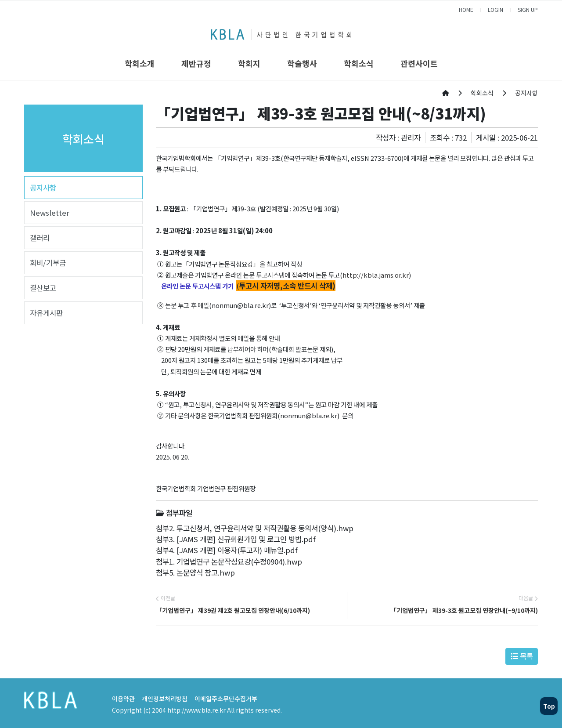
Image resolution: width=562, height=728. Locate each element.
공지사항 (43, 188)
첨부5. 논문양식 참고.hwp (195, 572)
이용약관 (123, 699)
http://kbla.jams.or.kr (376, 275)
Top (549, 706)
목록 (522, 656)
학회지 (249, 63)
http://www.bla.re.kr (196, 710)
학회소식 (359, 63)
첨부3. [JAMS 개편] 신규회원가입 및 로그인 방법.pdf (236, 539)
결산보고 (43, 288)
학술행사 (302, 63)
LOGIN (495, 9)
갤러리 (40, 238)
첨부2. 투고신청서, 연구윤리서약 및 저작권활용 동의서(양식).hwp (255, 528)
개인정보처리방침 (165, 699)
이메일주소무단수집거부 (226, 699)
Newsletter (50, 213)
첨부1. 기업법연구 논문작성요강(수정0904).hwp (229, 561)
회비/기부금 (48, 263)
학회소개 (140, 63)
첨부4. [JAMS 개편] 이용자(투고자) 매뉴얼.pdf (227, 550)
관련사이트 (419, 63)
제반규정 (196, 63)
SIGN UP (528, 9)
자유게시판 (46, 313)
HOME (466, 9)
